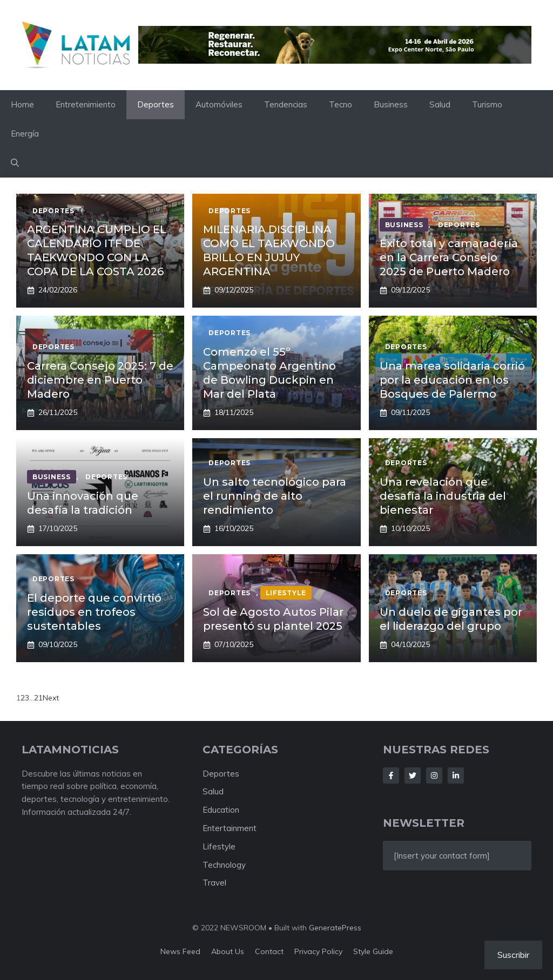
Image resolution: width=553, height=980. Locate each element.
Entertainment (230, 828)
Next (51, 698)
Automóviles (219, 104)
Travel (214, 883)
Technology (224, 865)
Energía (25, 134)
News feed (180, 951)
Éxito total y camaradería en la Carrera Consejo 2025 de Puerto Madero (449, 257)
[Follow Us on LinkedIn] (456, 775)
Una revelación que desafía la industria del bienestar (443, 496)
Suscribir (513, 955)
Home (22, 104)
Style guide (373, 951)
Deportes (156, 104)
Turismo (487, 104)
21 (38, 698)
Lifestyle (219, 846)
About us (228, 951)
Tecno (340, 104)
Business (391, 104)
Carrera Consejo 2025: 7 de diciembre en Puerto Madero (100, 380)
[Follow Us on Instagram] (434, 775)
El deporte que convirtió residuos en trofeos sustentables (94, 612)
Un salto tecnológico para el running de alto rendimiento (275, 496)
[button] (15, 163)
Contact (269, 951)
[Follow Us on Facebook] (391, 775)
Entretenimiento (86, 104)
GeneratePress (335, 928)
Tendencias (286, 104)
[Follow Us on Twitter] (413, 775)
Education (221, 810)
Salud (440, 104)
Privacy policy (318, 951)
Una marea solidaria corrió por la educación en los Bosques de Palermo (452, 380)
